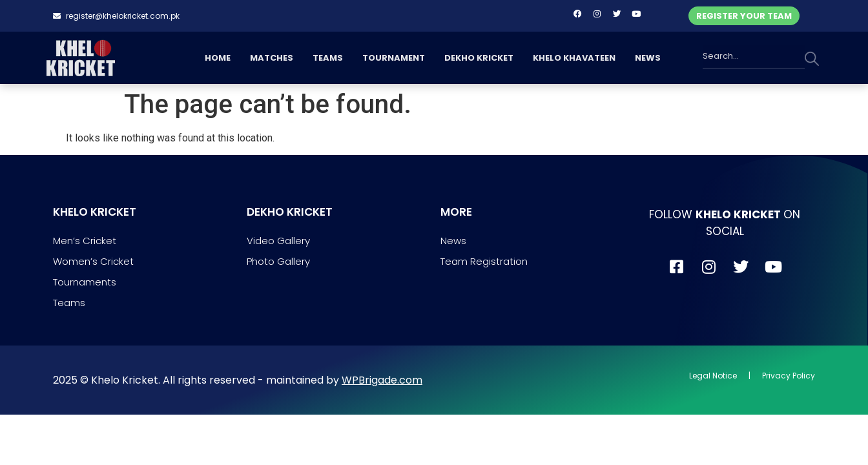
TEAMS (328, 58)
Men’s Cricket (85, 241)
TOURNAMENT (394, 58)
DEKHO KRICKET (479, 58)
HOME (218, 58)
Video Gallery (278, 241)
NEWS (648, 58)
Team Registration (484, 261)
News (453, 241)
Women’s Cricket (93, 261)
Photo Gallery (278, 261)
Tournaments (85, 282)
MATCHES (272, 58)
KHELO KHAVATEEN (574, 58)
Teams (69, 303)
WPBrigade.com (382, 380)
